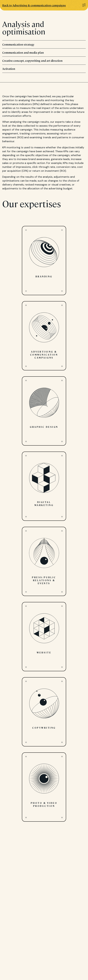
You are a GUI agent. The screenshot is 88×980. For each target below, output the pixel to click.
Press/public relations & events (44, 561)
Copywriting (44, 712)
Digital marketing (44, 486)
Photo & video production (44, 787)
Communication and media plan (44, 53)
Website (44, 637)
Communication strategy (44, 44)
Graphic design (44, 411)
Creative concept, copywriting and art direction (44, 61)
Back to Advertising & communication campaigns (34, 5)
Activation (44, 69)
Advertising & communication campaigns (44, 336)
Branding (44, 261)
